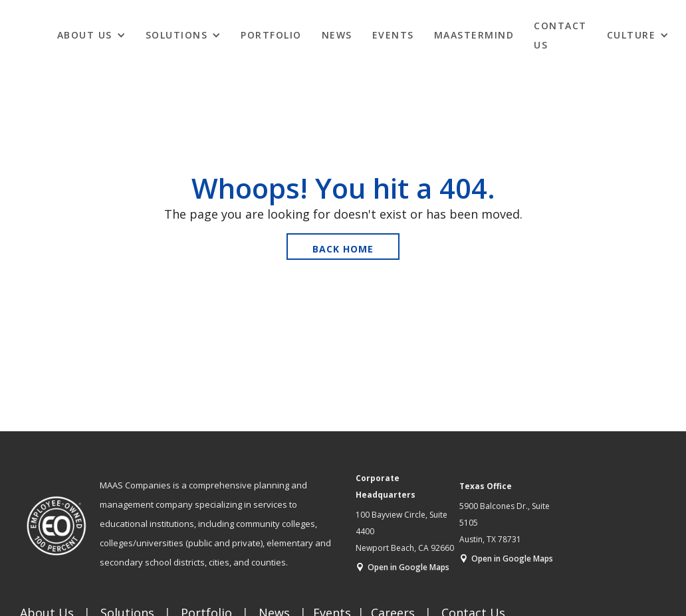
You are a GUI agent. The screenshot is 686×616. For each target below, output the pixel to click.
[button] (91, 35)
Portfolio (271, 35)
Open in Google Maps (408, 567)
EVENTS (393, 35)
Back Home (343, 249)
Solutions (177, 35)
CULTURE (631, 35)
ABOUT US (85, 35)
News (337, 35)
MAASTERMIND (474, 35)
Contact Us (560, 35)
